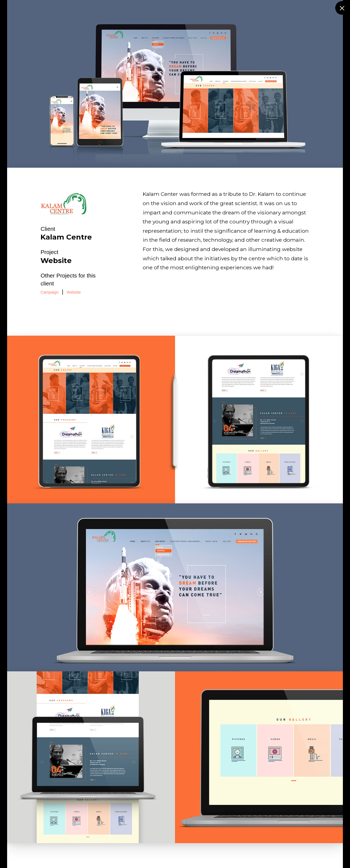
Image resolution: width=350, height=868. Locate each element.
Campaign (49, 292)
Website (74, 292)
